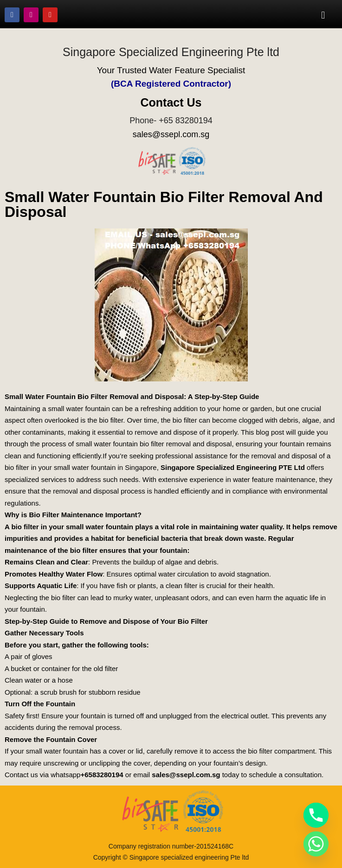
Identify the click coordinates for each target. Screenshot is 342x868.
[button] (323, 15)
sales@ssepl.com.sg (171, 134)
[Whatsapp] (316, 844)
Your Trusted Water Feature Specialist (171, 70)
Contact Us (171, 102)
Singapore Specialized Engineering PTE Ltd (233, 467)
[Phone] (316, 815)
